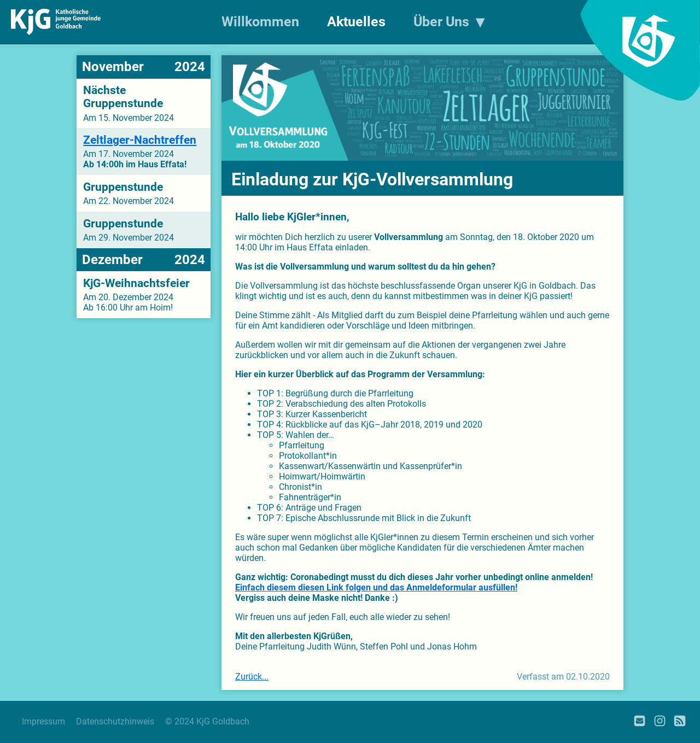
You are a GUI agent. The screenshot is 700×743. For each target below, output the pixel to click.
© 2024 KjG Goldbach (207, 721)
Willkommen (260, 22)
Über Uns (441, 22)
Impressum (43, 721)
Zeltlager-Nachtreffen (140, 140)
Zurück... (252, 677)
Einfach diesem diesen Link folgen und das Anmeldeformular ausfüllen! (376, 587)
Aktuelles (356, 22)
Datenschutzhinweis (115, 721)
